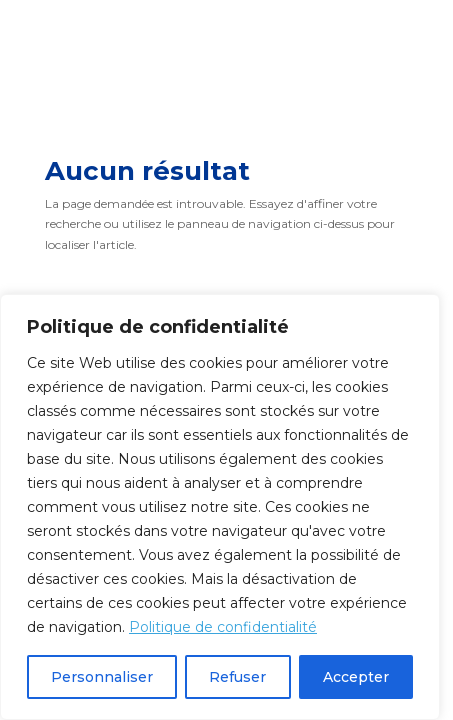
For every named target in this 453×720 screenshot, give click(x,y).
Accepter (356, 677)
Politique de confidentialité (223, 627)
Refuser (237, 677)
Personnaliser (102, 677)
